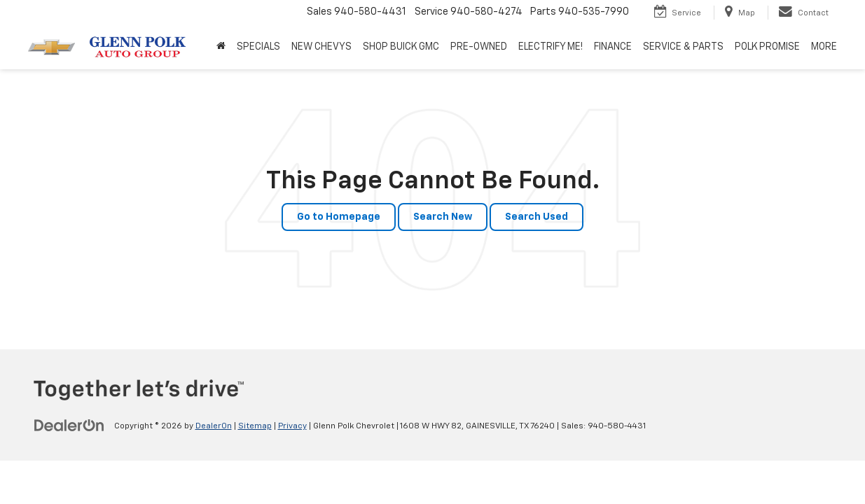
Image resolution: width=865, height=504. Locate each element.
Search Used (537, 217)
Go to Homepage (339, 217)
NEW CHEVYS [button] (321, 47)
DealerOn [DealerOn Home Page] (214, 426)
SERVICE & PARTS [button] (683, 47)
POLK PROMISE (767, 47)
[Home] (221, 47)
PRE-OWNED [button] (479, 47)
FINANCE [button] (613, 47)
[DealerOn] (69, 426)
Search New (443, 217)
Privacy (292, 426)
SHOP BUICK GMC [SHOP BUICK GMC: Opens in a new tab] (401, 47)
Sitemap (255, 426)
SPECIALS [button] (258, 47)
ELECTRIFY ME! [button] (551, 47)
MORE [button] (824, 47)
